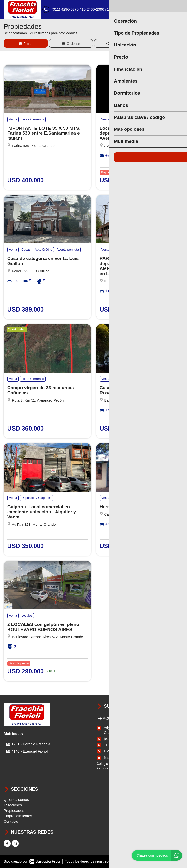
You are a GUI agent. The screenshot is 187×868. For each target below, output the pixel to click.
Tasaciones (13, 806)
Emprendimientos (18, 817)
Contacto (11, 822)
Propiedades (14, 811)
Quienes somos (16, 800)
